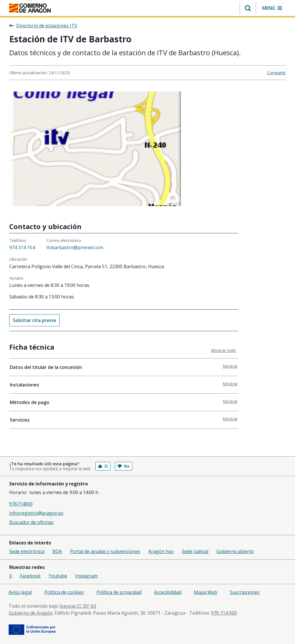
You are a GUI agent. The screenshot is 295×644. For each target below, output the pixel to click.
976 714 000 (224, 613)
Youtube (58, 576)
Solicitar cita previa (34, 320)
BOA (57, 551)
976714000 (21, 504)
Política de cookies (64, 592)
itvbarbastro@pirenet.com (75, 247)
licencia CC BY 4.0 (78, 606)
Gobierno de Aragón (31, 613)
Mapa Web (206, 592)
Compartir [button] (276, 73)
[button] (248, 8)
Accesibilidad (168, 592)
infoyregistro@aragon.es (36, 513)
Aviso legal (20, 592)
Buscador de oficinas (31, 522)
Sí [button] (103, 466)
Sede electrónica (27, 551)
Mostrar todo (223, 350)
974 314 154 (22, 247)
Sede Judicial (195, 551)
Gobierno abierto (235, 551)
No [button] (124, 466)
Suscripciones (245, 592)
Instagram (86, 576)
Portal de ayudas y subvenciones (105, 551)
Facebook (30, 576)
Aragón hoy (161, 551)
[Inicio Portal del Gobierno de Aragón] (30, 8)
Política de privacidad (119, 592)
